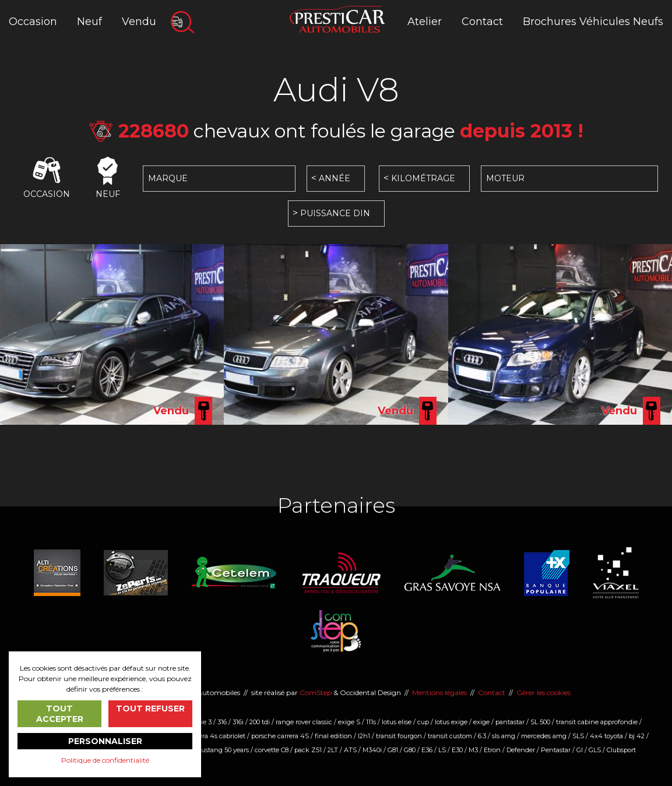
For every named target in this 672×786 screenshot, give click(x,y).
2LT (333, 750)
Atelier (425, 22)
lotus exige (451, 722)
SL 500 (540, 722)
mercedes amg (544, 736)
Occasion (33, 22)
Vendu (139, 22)
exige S (349, 722)
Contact (482, 22)
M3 (473, 750)
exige (481, 722)
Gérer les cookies (543, 692)
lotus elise (397, 722)
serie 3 (202, 722)
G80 (410, 750)
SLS (578, 736)
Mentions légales (439, 692)
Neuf (89, 22)
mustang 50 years (222, 750)
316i (238, 722)
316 (222, 722)
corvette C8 (272, 750)
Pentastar (556, 750)
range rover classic (304, 722)
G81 (393, 750)
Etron (492, 750)
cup (423, 722)
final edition (333, 736)
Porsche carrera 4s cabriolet (203, 736)
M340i (372, 750)
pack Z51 (308, 750)
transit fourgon (399, 736)
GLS (595, 750)
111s (371, 722)
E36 (427, 750)
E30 (457, 750)
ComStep (316, 692)
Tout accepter (60, 714)
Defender (521, 750)
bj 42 (637, 736)
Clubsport (621, 750)
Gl (580, 750)
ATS (350, 750)
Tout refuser (150, 709)
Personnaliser (105, 741)
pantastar (510, 722)
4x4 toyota (606, 736)
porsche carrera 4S (280, 736)
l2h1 (364, 736)
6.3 (482, 736)
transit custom (450, 736)
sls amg (504, 736)
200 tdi (260, 722)
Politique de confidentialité (105, 760)
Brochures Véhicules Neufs (593, 22)
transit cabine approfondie (597, 722)
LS (442, 750)
